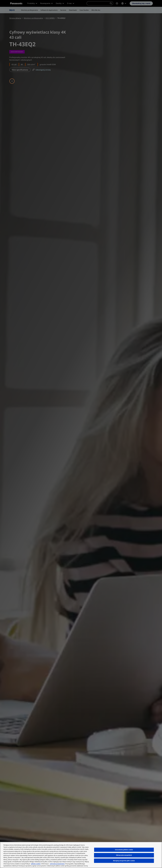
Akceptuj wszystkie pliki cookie (124, 861)
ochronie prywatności (57, 864)
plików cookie (36, 864)
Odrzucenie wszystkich (124, 855)
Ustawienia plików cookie (124, 850)
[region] (81, 855)
